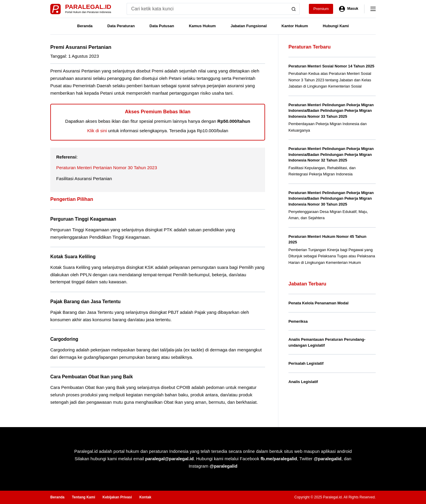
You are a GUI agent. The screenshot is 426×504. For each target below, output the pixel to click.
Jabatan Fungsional (248, 26)
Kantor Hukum (295, 26)
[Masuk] (349, 9)
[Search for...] (207, 9)
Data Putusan (162, 26)
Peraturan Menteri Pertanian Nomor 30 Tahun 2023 (107, 168)
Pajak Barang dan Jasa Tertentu (85, 302)
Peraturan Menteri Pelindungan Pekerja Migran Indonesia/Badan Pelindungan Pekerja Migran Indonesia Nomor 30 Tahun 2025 (331, 198)
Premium (321, 9)
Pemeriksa (298, 321)
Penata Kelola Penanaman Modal (318, 303)
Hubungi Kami (336, 26)
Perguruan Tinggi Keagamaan (83, 219)
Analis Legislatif (303, 382)
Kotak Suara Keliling (73, 257)
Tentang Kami (83, 497)
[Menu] (373, 9)
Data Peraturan (121, 26)
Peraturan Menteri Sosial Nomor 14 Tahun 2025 (331, 66)
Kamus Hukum (202, 26)
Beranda (85, 26)
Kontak (145, 497)
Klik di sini (97, 131)
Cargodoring (64, 339)
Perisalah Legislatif (306, 363)
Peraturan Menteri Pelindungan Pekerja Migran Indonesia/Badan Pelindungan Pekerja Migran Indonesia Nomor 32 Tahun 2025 (331, 154)
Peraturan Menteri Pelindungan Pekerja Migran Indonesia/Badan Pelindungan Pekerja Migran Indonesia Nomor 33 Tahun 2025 (331, 111)
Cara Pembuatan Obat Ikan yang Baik (92, 377)
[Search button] (294, 9)
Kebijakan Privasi (117, 497)
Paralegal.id (88, 7)
